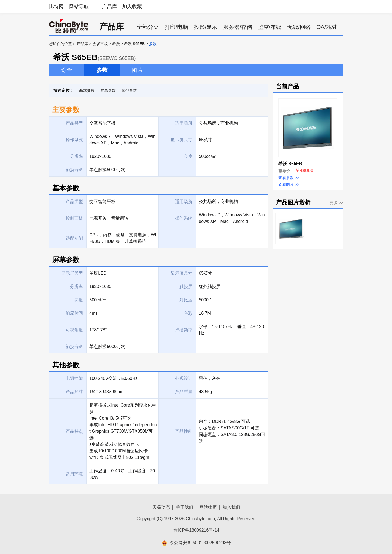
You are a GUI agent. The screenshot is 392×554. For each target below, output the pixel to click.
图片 (137, 70)
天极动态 (161, 507)
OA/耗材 (327, 27)
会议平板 (100, 44)
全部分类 (148, 27)
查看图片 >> (289, 184)
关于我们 (185, 507)
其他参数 (129, 90)
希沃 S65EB (134, 44)
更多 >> (336, 203)
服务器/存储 (238, 27)
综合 (67, 70)
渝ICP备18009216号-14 (196, 530)
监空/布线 (270, 27)
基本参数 (87, 90)
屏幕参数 (108, 90)
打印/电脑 (176, 27)
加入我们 (231, 507)
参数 (102, 70)
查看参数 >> (289, 178)
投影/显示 (206, 27)
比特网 (56, 7)
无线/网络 (299, 27)
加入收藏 (132, 7)
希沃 (116, 44)
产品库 (109, 7)
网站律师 (208, 507)
